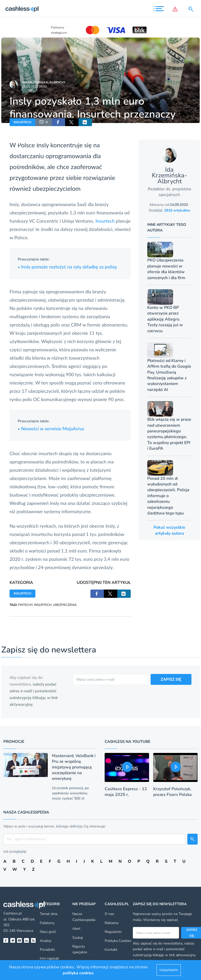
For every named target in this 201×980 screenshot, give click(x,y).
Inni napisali (49, 958)
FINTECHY (25, 605)
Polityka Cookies (118, 941)
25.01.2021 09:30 (34, 86)
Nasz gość (48, 932)
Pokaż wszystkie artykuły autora (169, 530)
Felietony (47, 923)
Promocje (14, 742)
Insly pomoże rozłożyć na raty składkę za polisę (67, 267)
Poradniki (47, 950)
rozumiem (169, 970)
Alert (76, 929)
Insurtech (105, 221)
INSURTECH (22, 122)
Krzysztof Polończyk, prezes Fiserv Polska (172, 792)
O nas (109, 914)
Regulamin (113, 932)
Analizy (46, 941)
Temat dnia (49, 914)
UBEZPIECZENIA (65, 605)
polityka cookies (78, 973)
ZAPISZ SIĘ (171, 679)
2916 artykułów (177, 210)
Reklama (111, 923)
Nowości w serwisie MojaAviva (51, 429)
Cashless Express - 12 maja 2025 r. (126, 792)
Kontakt (111, 950)
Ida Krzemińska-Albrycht (44, 82)
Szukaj (78, 938)
